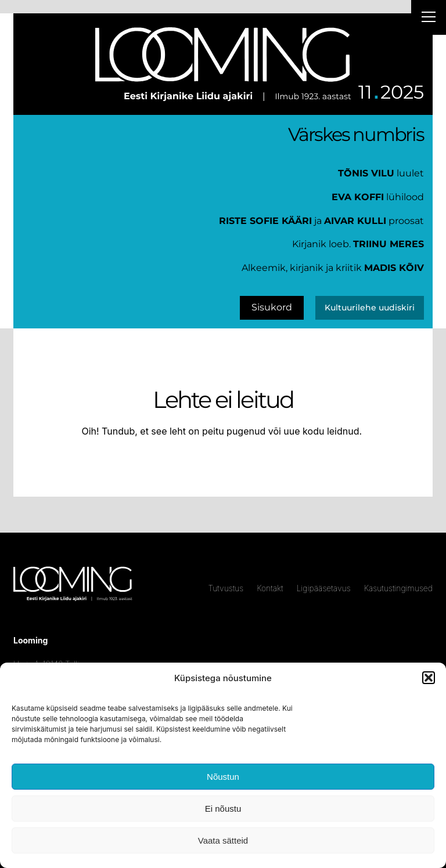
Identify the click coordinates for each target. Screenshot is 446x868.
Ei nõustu (223, 809)
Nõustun (223, 777)
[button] (429, 678)
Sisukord (272, 307)
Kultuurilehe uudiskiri (370, 308)
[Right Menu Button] (429, 19)
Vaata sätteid (223, 840)
